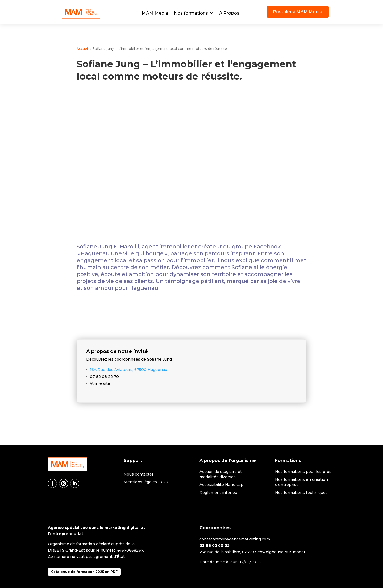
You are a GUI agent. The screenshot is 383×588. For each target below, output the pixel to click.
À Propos (229, 13)
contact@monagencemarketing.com (235, 539)
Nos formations (191, 13)
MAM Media (155, 13)
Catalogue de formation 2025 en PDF (84, 572)
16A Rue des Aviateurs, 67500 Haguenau (129, 370)
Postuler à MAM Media (298, 12)
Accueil (83, 49)
